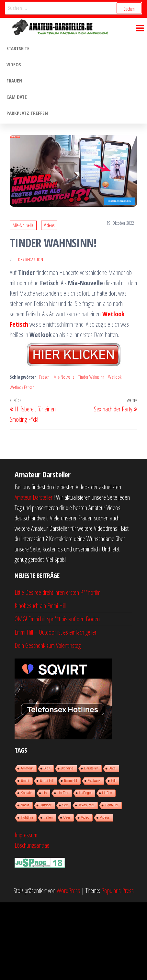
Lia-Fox (63, 793)
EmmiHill (70, 781)
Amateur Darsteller (34, 497)
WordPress (68, 891)
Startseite (18, 48)
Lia (45, 793)
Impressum (26, 835)
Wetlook (115, 377)
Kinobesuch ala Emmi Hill (40, 606)
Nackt (25, 805)
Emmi (25, 781)
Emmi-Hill (47, 781)
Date (112, 768)
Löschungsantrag (32, 845)
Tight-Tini (112, 805)
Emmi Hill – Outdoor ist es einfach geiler (56, 632)
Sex (65, 805)
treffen (48, 817)
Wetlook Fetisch (22, 387)
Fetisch (44, 377)
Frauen (14, 81)
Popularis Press (118, 891)
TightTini (27, 817)
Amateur (27, 768)
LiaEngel (85, 793)
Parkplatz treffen (27, 113)
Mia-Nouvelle (23, 225)
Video (85, 817)
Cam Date (17, 97)
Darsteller (91, 768)
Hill (113, 781)
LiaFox (107, 793)
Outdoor (46, 805)
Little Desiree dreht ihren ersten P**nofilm (57, 592)
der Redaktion (31, 260)
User (67, 817)
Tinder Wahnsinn (91, 377)
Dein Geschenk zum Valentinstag (48, 645)
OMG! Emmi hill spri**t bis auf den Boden (57, 619)
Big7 (47, 768)
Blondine (67, 768)
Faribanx (94, 781)
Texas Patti (86, 805)
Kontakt (26, 793)
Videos (14, 64)
